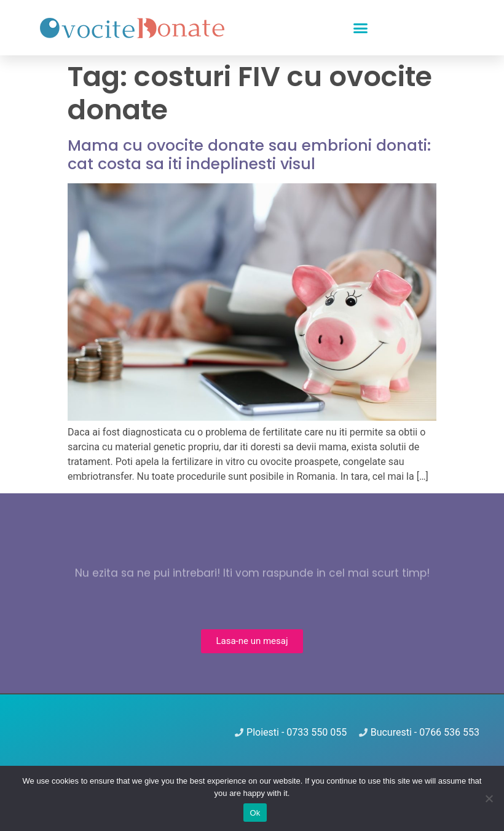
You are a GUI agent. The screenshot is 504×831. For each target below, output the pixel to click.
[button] (361, 28)
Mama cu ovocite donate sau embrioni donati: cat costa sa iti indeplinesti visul (249, 155)
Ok (255, 813)
